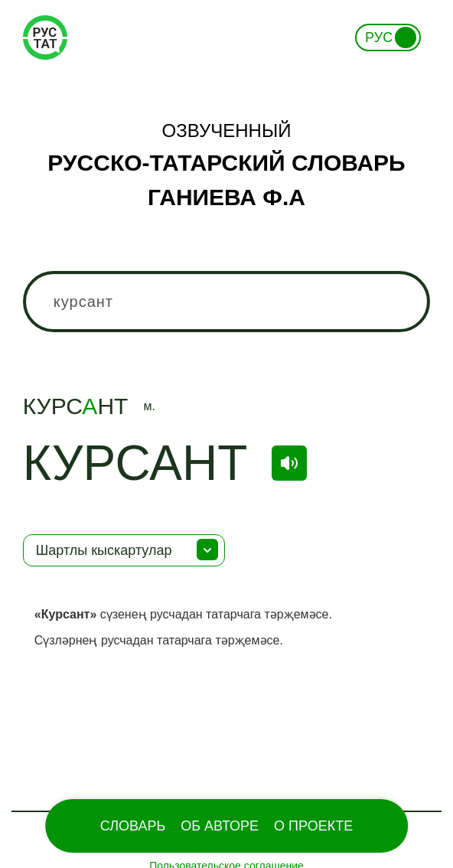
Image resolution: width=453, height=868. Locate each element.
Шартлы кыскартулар (104, 550)
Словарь (133, 826)
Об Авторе (220, 826)
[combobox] (226, 302)
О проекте (313, 826)
